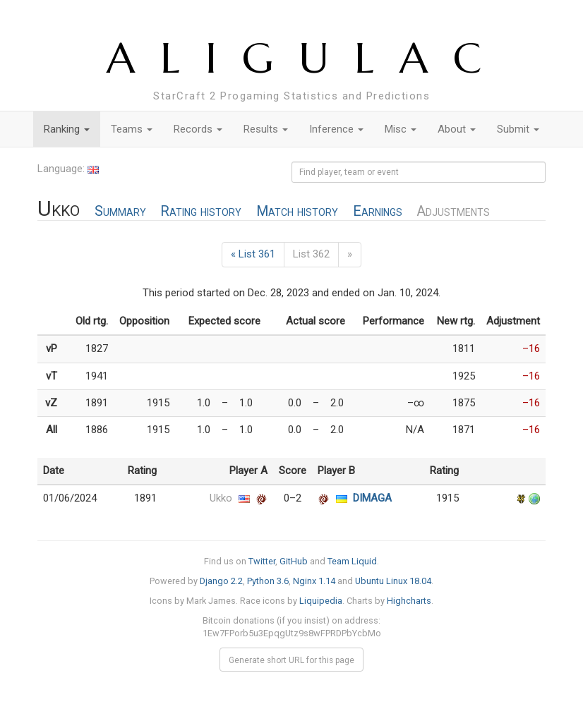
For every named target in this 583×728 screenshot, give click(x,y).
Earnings (378, 211)
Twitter (262, 561)
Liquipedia (321, 601)
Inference (336, 129)
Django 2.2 (221, 581)
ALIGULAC (307, 58)
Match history (297, 211)
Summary (120, 211)
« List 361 (253, 254)
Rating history (201, 211)
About (457, 129)
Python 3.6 (268, 581)
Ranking (67, 129)
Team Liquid (352, 561)
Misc (401, 129)
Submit (518, 129)
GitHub (294, 561)
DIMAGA (372, 498)
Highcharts (409, 601)
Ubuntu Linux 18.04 (393, 581)
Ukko (221, 498)
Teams (132, 129)
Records (198, 129)
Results (266, 129)
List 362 (311, 254)
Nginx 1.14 (314, 581)
